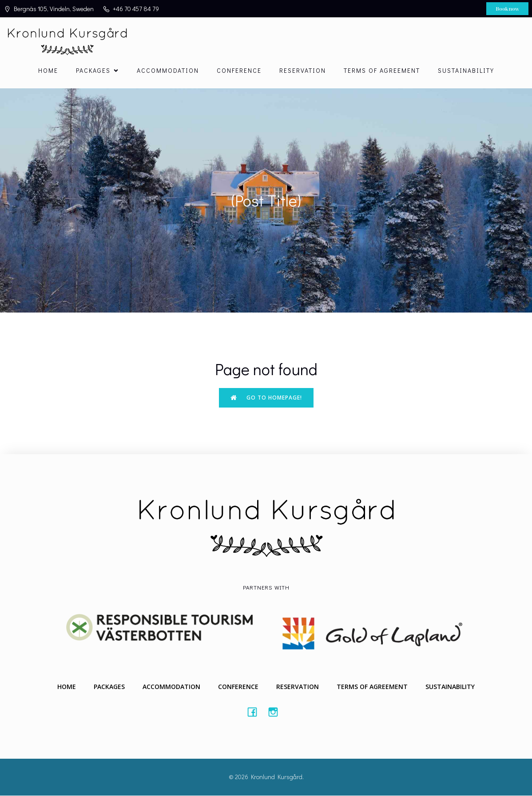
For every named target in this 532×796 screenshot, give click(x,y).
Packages (109, 687)
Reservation (303, 71)
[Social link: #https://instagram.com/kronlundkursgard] (276, 712)
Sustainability (466, 71)
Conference (239, 71)
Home (48, 71)
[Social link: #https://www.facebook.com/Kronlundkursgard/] (256, 712)
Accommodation (168, 71)
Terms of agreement (382, 71)
